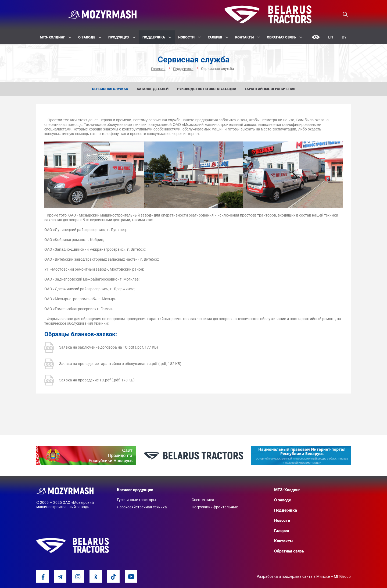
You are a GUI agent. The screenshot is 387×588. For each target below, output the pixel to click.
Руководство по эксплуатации (207, 89)
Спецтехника (203, 500)
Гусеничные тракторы (137, 500)
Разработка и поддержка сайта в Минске (293, 576)
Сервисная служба (110, 89)
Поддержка (157, 37)
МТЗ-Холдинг (55, 37)
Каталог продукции (135, 490)
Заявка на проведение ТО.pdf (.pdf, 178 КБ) (89, 380)
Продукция (122, 37)
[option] (86, 456)
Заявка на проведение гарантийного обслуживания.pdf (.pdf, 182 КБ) (113, 364)
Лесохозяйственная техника (142, 507)
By (344, 37)
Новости (189, 37)
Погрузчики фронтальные (215, 507)
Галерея (218, 37)
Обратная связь (284, 37)
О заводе (90, 37)
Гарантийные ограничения (270, 89)
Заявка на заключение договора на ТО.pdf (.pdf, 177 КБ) (101, 347)
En (331, 37)
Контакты (248, 37)
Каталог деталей (153, 89)
